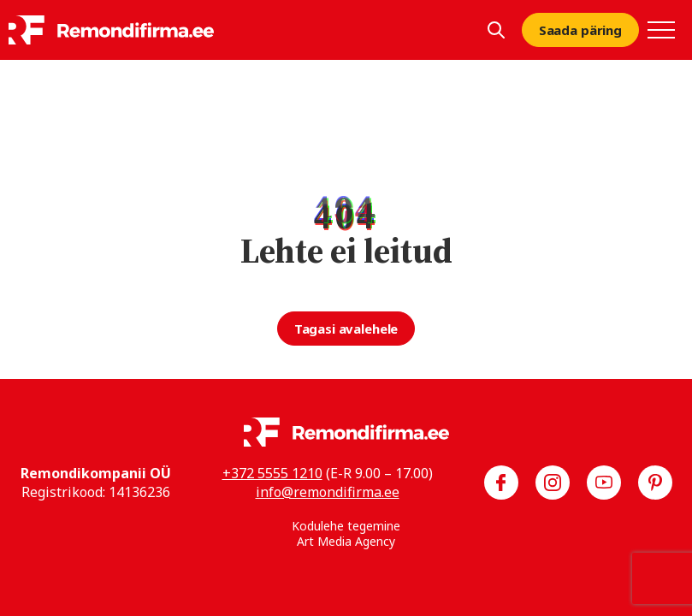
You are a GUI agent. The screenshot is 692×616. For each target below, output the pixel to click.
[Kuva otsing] (496, 30)
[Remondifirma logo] (111, 30)
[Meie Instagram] (553, 483)
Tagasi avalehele (346, 329)
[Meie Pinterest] (655, 483)
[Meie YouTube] (604, 483)
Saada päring (580, 30)
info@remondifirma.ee (328, 492)
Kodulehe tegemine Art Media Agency (346, 533)
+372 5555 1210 (272, 473)
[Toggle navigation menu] (661, 30)
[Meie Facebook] (501, 483)
